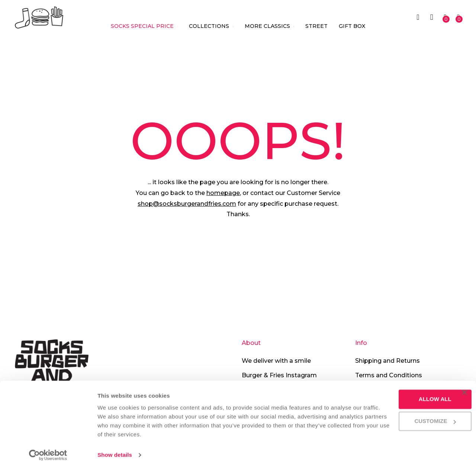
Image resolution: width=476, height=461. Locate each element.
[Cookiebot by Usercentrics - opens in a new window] (48, 446)
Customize (401, 412)
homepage (223, 193)
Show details (115, 446)
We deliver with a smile (276, 361)
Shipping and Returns (387, 361)
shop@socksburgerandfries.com (187, 204)
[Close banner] (464, 384)
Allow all (400, 390)
